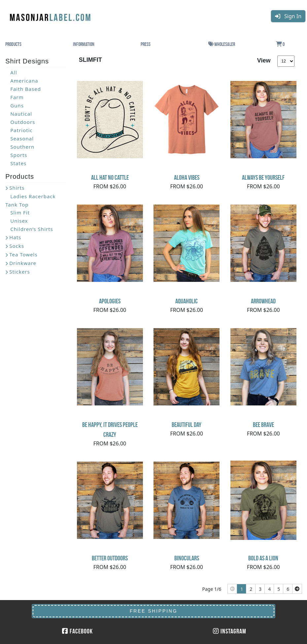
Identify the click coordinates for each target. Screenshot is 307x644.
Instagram (230, 631)
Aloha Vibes (187, 177)
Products (13, 44)
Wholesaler (222, 44)
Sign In (288, 16)
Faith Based (26, 89)
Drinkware (23, 263)
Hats (15, 237)
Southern (22, 147)
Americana (24, 81)
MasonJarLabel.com (51, 15)
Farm (17, 97)
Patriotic (21, 130)
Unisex (19, 221)
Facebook (77, 631)
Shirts (17, 188)
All (14, 72)
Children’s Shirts (32, 229)
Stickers (20, 272)
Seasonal (22, 138)
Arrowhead (263, 301)
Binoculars (187, 558)
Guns (17, 105)
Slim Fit (20, 212)
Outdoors (23, 122)
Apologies (110, 301)
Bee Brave (263, 425)
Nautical (21, 114)
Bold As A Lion (263, 558)
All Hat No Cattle (110, 177)
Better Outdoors (110, 558)
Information (84, 44)
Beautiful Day (187, 425)
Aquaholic (187, 301)
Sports (19, 155)
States (18, 163)
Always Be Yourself (263, 177)
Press (146, 44)
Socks (17, 246)
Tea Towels (23, 254)
